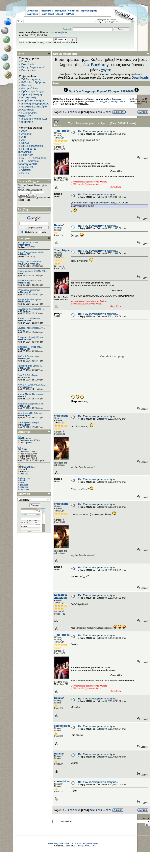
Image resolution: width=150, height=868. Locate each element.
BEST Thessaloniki (32, 146)
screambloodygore (66, 726)
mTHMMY (27, 122)
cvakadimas (26, 387)
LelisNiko (24, 487)
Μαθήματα (60, 11)
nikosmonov (25, 478)
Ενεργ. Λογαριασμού (33, 67)
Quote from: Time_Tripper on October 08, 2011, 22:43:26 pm (99, 203)
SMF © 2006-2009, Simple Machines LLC (84, 844)
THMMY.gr (58, 99)
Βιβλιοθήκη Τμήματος (34, 82)
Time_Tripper (62, 131)
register (63, 32)
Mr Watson (25, 311)
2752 (71, 112)
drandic (23, 480)
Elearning (27, 85)
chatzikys (114, 101)
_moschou (24, 489)
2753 (78, 112)
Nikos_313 (25, 254)
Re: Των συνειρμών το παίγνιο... (98, 131)
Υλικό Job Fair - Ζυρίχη (28, 375)
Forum (25, 61)
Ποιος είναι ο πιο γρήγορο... (30, 366)
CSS (94, 846)
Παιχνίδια (80, 101)
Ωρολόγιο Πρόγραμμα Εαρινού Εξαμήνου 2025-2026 (101, 91)
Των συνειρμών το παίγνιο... (74, 104)
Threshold (25, 378)
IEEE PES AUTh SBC (30, 264)
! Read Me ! (47, 11)
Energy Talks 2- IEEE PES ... (30, 262)
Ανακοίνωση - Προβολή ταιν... (31, 413)
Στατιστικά (24, 432)
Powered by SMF (56, 844)
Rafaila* (59, 225)
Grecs (23, 396)
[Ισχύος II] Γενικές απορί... (29, 356)
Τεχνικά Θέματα (89, 11)
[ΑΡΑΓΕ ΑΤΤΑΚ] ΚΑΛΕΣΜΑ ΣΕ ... (32, 385)
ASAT (24, 140)
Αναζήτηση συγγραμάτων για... (31, 404)
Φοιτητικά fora (30, 88)
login (52, 32)
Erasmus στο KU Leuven (29, 318)
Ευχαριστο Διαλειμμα (61, 596)
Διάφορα (116, 99)
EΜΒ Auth (27, 155)
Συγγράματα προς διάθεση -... (31, 309)
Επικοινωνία (29, 70)
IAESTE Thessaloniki (34, 158)
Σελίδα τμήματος (31, 79)
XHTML (87, 846)
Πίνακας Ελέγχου (28, 181)
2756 (99, 112)
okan (22, 330)
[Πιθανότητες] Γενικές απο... (30, 281)
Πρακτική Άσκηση (32, 94)
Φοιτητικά (73, 11)
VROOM (26, 170)
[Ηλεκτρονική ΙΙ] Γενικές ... (29, 243)
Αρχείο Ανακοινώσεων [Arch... (31, 252)
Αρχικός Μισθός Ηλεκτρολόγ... (31, 394)
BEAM (25, 143)
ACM (24, 131)
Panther (26, 173)
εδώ (85, 65)
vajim (22, 483)
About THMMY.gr (65, 14)
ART (24, 137)
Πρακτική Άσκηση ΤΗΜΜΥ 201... (32, 271)
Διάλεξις (24, 273)
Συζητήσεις (32, 14)
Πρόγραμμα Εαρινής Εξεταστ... (31, 337)
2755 (92, 112)
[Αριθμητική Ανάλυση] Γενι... (30, 300)
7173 (108, 112)
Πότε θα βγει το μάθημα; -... (30, 423)
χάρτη (106, 70)
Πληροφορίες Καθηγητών (27, 114)
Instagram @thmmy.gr (34, 119)
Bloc (80, 846)
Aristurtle (26, 134)
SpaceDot (27, 167)
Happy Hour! (47, 14)
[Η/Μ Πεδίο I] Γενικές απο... (30, 347)
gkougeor (24, 485)
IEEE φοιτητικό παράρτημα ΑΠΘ (28, 163)
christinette (61, 416)
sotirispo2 (25, 415)
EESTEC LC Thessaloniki (27, 150)
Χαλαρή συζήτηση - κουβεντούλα (92, 99)
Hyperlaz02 (26, 292)
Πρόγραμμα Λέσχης (33, 91)
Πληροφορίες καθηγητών (29, 290)
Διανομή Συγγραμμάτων (35, 104)
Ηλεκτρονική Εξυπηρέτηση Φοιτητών (31, 99)
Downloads (33, 11)
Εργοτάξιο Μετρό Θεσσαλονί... (31, 328)
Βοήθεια (98, 65)
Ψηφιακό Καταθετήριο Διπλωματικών (32, 108)
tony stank (25, 245)
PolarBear (25, 425)
